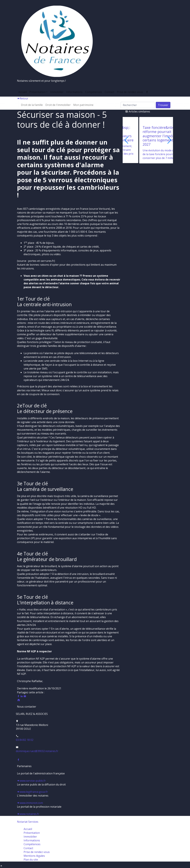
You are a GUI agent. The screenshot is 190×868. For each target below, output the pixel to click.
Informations (74, 92)
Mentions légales (34, 856)
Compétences (94, 92)
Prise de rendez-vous (130, 92)
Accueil (23, 92)
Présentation (32, 833)
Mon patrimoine (83, 105)
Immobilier (57, 92)
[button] (169, 140)
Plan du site (31, 860)
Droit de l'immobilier (58, 105)
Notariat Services (28, 822)
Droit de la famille (32, 105)
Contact (109, 92)
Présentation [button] (37, 92)
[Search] (138, 105)
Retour (23, 98)
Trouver (163, 105)
